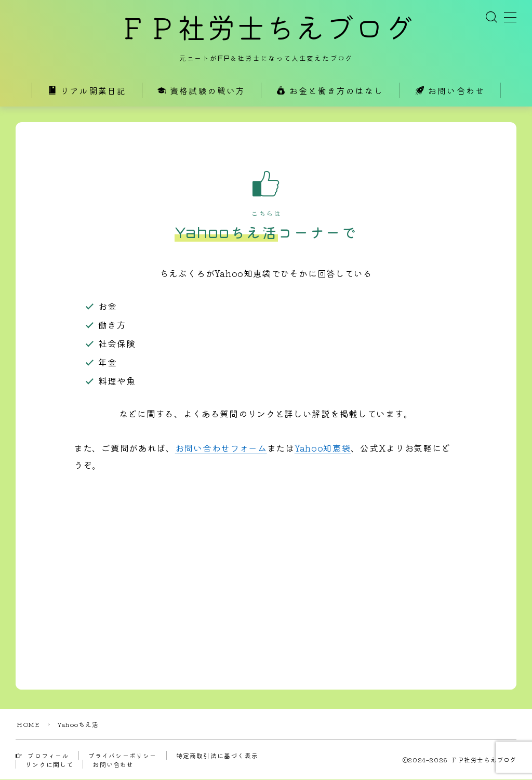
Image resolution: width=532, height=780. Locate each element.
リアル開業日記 (87, 92)
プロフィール (42, 756)
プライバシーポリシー (123, 756)
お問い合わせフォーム (221, 449)
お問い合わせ (450, 92)
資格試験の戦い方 (201, 92)
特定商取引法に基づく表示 (217, 756)
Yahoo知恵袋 (323, 449)
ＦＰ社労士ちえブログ (266, 29)
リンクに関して (49, 765)
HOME (28, 725)
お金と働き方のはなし (330, 92)
